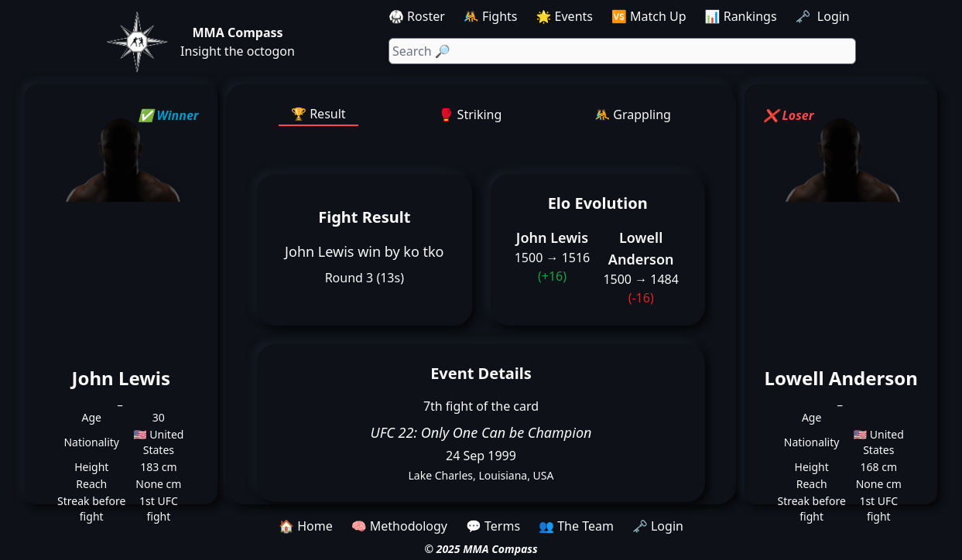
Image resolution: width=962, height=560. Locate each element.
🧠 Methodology (399, 526)
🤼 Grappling (633, 114)
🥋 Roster (417, 16)
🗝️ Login (824, 16)
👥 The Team (576, 526)
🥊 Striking (471, 114)
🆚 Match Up (649, 16)
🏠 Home (306, 526)
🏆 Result (318, 114)
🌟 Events (565, 16)
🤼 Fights (491, 16)
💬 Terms (493, 526)
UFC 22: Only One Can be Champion (481, 432)
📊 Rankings (741, 16)
